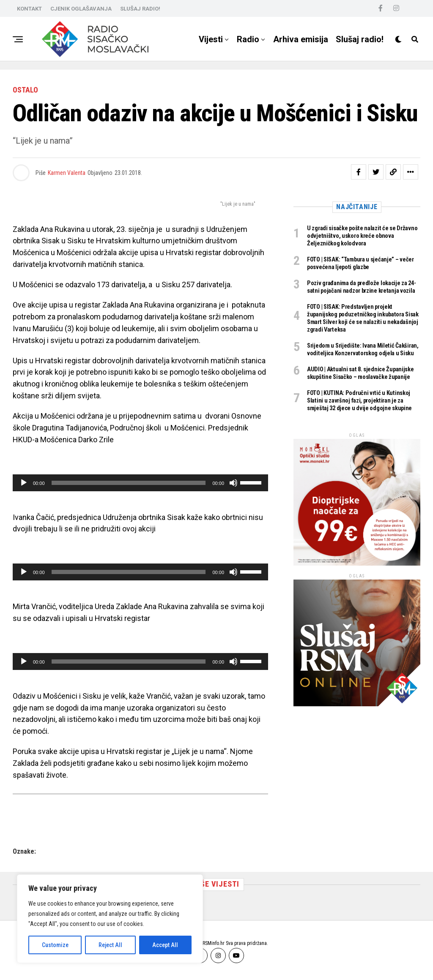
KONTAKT (29, 9)
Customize (55, 945)
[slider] (129, 483)
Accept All (165, 945)
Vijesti (211, 39)
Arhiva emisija (301, 39)
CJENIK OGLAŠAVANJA (81, 9)
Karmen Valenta (67, 173)
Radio (248, 39)
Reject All (110, 945)
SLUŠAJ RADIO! (140, 9)
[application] (140, 483)
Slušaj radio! (360, 39)
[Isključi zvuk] (233, 483)
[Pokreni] (24, 483)
